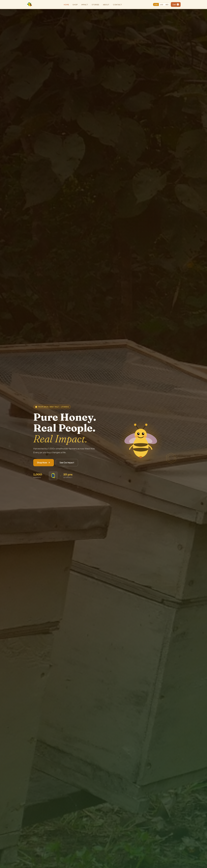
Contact (117, 5)
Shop (75, 5)
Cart (176, 4)
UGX (156, 5)
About (106, 5)
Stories (96, 5)
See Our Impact (67, 462)
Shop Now (44, 462)
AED (167, 5)
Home (66, 5)
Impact (85, 5)
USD (162, 5)
